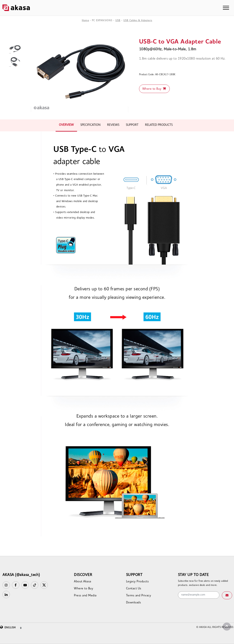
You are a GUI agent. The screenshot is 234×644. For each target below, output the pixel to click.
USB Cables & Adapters (138, 21)
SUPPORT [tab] (132, 125)
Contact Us (134, 589)
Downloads (134, 603)
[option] (80, 72)
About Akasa (83, 582)
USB (118, 21)
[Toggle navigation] (226, 8)
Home (85, 21)
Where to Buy (154, 89)
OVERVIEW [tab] (66, 125)
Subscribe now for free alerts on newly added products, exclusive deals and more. (203, 583)
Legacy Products (137, 582)
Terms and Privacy (139, 596)
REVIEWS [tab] (113, 125)
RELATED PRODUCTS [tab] (159, 125)
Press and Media (85, 596)
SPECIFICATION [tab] (90, 125)
